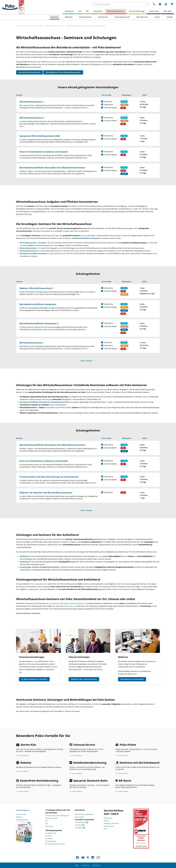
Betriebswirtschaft (54, 62)
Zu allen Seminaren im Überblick (34, 679)
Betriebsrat (69, 11)
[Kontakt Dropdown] (154, 4)
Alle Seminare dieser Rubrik (30, 72)
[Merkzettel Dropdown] (160, 4)
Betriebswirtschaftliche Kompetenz (38, 304)
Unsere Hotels (79, 817)
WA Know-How (142, 17)
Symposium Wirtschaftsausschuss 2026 (40, 136)
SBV (87, 11)
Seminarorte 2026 (51, 818)
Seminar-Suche (21, 814)
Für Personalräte (51, 841)
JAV (80, 11)
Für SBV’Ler (49, 839)
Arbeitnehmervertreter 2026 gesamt (57, 816)
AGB (77, 865)
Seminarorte (154, 11)
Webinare (69, 17)
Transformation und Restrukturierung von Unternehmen (49, 477)
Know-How (50, 212)
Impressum (85, 865)
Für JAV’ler (49, 836)
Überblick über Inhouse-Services (84, 679)
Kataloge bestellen (22, 820)
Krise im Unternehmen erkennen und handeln (44, 152)
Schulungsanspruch (122, 17)
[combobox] (121, 4)
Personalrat (98, 11)
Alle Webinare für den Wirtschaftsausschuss (63, 72)
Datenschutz (97, 865)
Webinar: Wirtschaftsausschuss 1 (37, 288)
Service (157, 17)
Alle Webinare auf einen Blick (132, 679)
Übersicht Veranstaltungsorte (84, 814)
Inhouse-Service (85, 17)
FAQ (105, 829)
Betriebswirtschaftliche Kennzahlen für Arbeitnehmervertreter (52, 168)
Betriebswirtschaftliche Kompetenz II (39, 323)
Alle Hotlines (108, 818)
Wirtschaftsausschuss (116, 11)
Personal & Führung (137, 11)
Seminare (54, 17)
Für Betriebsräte (51, 833)
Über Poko (167, 11)
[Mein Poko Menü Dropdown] (166, 4)
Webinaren (108, 64)
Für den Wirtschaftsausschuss (55, 844)
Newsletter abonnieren (111, 823)
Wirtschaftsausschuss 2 (32, 118)
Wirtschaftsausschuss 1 (32, 102)
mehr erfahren (24, 755)
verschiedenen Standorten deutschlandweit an (67, 603)
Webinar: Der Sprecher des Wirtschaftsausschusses (46, 493)
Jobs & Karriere (109, 826)
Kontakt (170, 17)
